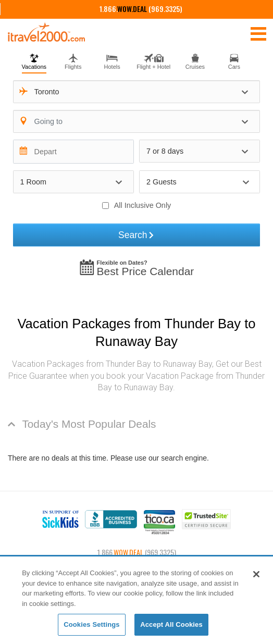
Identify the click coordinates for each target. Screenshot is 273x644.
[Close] (256, 574)
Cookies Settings (92, 624)
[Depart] (73, 152)
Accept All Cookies (171, 624)
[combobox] (137, 92)
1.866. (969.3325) (141, 9)
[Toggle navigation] (258, 33)
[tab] (34, 60)
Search (136, 235)
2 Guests (162, 182)
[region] (136, 601)
